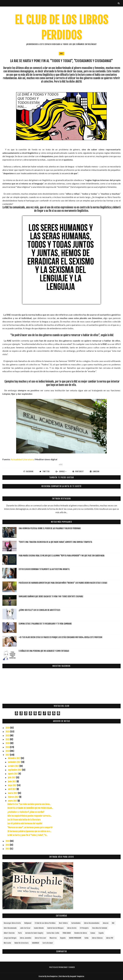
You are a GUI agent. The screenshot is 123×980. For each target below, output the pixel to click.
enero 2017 (13, 801)
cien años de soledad (100, 928)
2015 (8, 845)
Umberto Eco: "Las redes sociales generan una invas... (29, 804)
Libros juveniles (26, 938)
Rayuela (63, 938)
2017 (8, 755)
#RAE (61, 465)
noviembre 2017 (15, 762)
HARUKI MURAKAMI (75, 938)
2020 (8, 743)
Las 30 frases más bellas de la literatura (24, 820)
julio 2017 (12, 778)
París (20, 933)
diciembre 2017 (14, 758)
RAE (61, 54)
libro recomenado (10, 928)
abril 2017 (12, 789)
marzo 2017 (13, 793)
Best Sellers (63, 923)
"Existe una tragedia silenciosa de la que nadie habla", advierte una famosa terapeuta (55, 542)
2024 (8, 728)
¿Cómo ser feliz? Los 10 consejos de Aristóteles (39, 610)
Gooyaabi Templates (77, 976)
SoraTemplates (52, 976)
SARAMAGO (36, 943)
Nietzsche (7, 943)
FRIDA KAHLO (67, 933)
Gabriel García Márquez (55, 928)
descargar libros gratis (12, 923)
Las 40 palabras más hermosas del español (25, 823)
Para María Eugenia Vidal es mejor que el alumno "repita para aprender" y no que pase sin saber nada (62, 556)
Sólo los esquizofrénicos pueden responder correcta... (29, 816)
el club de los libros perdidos (45, 923)
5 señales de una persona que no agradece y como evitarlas (44, 651)
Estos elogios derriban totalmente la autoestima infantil (44, 569)
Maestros (53, 938)
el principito (84, 928)
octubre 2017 (14, 766)
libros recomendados (92, 923)
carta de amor (48, 943)
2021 (8, 739)
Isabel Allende (39, 928)
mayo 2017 (13, 785)
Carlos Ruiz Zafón (53, 933)
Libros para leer (40, 938)
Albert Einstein (9, 933)
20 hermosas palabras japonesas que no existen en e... (29, 831)
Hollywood (28, 923)
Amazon (106, 923)
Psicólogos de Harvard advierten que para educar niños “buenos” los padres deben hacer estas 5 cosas (63, 583)
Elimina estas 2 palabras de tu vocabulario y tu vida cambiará (45, 624)
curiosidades (76, 923)
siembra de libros (81, 933)
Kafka (87, 938)
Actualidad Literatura (22, 459)
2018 (8, 751)
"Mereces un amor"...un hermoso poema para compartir (30, 827)
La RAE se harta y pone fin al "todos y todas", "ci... (27, 835)
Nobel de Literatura (22, 943)
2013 (8, 849)
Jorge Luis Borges (10, 938)
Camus (93, 933)
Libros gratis (72, 928)
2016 (8, 841)
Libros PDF (110, 938)
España (101, 933)
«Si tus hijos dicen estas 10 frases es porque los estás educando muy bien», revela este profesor (60, 637)
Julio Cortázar (25, 928)
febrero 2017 (14, 797)
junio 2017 (12, 782)
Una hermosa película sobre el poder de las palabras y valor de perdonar (50, 528)
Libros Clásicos (97, 938)
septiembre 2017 (15, 770)
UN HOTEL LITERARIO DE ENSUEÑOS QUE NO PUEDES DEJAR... (30, 808)
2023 (8, 732)
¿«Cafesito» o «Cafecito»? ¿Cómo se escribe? (26, 812)
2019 (8, 747)
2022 (8, 736)
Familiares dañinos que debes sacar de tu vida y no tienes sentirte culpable (51, 596)
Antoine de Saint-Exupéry (34, 933)
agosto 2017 (13, 774)
